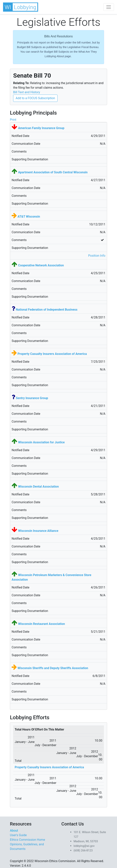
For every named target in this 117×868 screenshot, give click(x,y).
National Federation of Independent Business (47, 310)
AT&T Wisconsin (29, 217)
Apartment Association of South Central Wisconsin (53, 172)
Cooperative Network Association (41, 265)
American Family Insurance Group (41, 128)
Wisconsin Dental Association (38, 487)
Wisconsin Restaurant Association (42, 624)
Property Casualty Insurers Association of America (52, 354)
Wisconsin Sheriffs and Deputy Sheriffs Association (53, 668)
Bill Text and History (27, 92)
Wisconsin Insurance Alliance (38, 531)
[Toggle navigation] (109, 7)
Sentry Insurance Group (32, 398)
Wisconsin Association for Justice (41, 442)
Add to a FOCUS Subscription (35, 98)
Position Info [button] (97, 256)
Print (13, 120)
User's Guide (18, 835)
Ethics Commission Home (28, 840)
